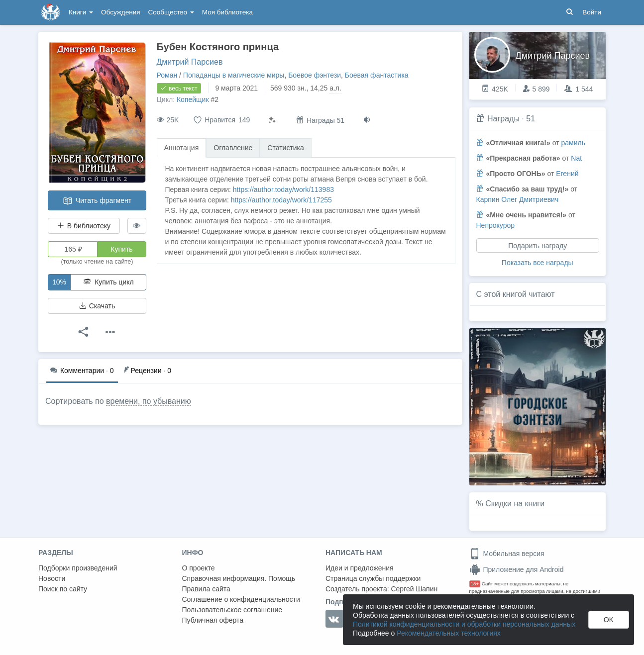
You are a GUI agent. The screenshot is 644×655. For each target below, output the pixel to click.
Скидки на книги (515, 504)
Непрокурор (496, 225)
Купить (121, 249)
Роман (167, 75)
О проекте (199, 568)
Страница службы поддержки (373, 578)
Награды (503, 119)
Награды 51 (320, 120)
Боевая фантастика (377, 75)
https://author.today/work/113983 (283, 189)
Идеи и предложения (360, 568)
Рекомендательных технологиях (449, 633)
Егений (567, 174)
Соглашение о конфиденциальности (241, 599)
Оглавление (233, 148)
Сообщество (171, 12)
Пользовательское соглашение (232, 610)
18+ (475, 584)
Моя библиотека (227, 12)
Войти (592, 12)
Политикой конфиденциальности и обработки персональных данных (464, 624)
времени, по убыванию (149, 401)
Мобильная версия (507, 554)
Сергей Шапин (414, 589)
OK (609, 620)
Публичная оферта (213, 620)
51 (531, 119)
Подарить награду (537, 246)
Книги (81, 12)
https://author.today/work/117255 (281, 200)
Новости (52, 578)
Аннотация (182, 148)
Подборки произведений (78, 568)
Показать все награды (537, 263)
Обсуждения (120, 12)
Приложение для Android (517, 569)
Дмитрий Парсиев (190, 62)
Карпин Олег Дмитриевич (518, 199)
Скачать (97, 306)
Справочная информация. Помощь (239, 578)
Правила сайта (206, 589)
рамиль (573, 143)
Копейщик (193, 99)
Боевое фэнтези (315, 75)
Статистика (286, 148)
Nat (576, 158)
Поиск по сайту (63, 589)
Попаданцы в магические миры (234, 75)
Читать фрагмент (97, 201)
